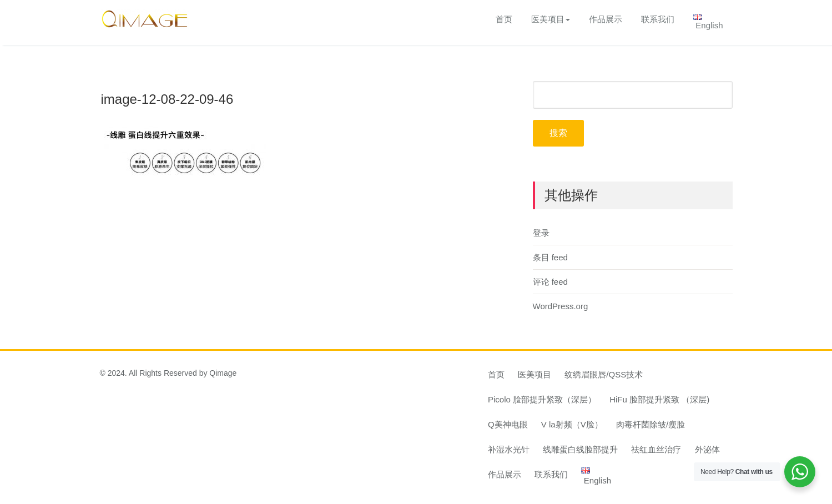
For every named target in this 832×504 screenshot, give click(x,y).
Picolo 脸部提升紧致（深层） (542, 399)
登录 (541, 233)
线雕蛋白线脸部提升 (580, 449)
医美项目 (551, 19)
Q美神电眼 (508, 424)
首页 (504, 19)
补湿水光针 (509, 449)
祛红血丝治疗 (656, 449)
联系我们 (658, 19)
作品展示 (606, 19)
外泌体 (707, 449)
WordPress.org (561, 306)
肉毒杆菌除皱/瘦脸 (651, 424)
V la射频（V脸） (572, 424)
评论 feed (550, 282)
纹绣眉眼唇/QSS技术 (604, 374)
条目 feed (550, 257)
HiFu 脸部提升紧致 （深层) (659, 399)
